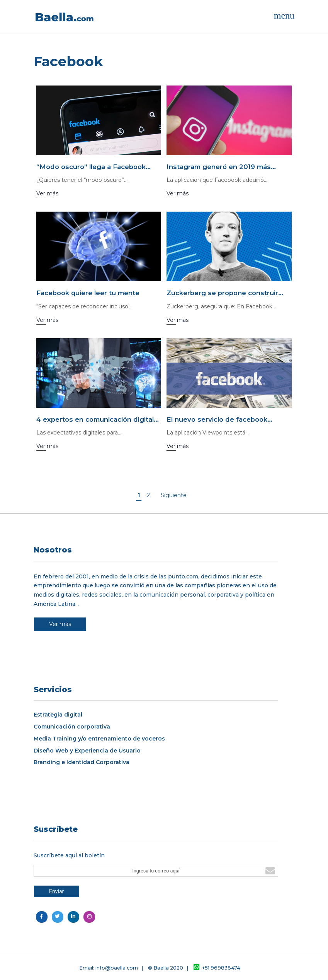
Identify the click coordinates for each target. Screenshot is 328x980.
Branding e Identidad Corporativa (82, 762)
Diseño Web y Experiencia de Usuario (87, 751)
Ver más (60, 624)
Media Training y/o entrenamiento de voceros (99, 739)
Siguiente (174, 495)
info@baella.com (117, 968)
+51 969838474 (217, 968)
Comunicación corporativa (72, 727)
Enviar (56, 891)
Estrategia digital (58, 715)
